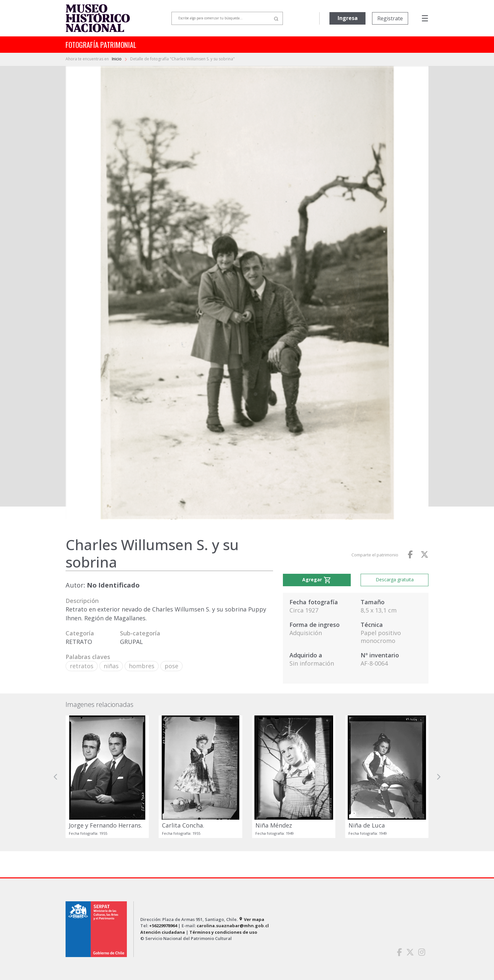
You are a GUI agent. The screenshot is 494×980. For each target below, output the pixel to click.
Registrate (390, 18)
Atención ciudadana (163, 932)
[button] (56, 777)
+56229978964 (163, 926)
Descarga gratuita (395, 580)
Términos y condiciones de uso (223, 932)
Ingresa (348, 18)
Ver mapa (251, 919)
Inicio (117, 59)
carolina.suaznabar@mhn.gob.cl (233, 926)
